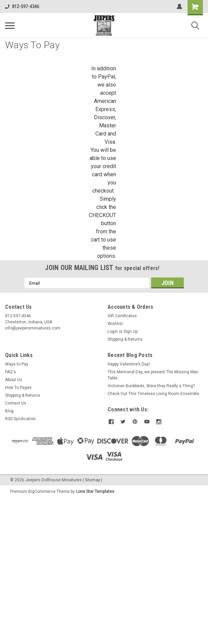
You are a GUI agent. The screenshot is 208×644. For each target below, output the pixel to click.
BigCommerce (42, 491)
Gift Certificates (122, 316)
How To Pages (18, 388)
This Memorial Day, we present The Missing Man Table (153, 375)
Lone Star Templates (95, 491)
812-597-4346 (22, 6)
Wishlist (115, 324)
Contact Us (16, 403)
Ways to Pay (17, 364)
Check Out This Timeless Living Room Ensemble (153, 394)
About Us (14, 380)
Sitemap (92, 480)
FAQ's (11, 372)
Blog (9, 411)
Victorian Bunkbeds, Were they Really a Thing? (151, 386)
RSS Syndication (20, 419)
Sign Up (131, 332)
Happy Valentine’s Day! (129, 364)
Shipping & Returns (125, 339)
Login (113, 332)
